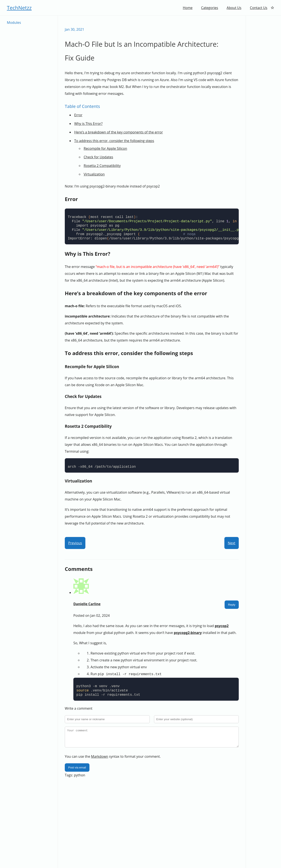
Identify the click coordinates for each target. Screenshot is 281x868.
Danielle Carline (87, 604)
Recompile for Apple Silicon (105, 148)
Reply (232, 605)
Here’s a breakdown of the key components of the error (119, 132)
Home (188, 8)
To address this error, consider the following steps (114, 141)
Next (232, 543)
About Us (234, 8)
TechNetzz (19, 8)
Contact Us (259, 8)
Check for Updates (98, 157)
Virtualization (94, 174)
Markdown (100, 759)
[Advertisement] (263, 80)
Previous (75, 543)
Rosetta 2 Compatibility (102, 166)
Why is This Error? (88, 124)
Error (78, 115)
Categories (209, 8)
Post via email (77, 770)
